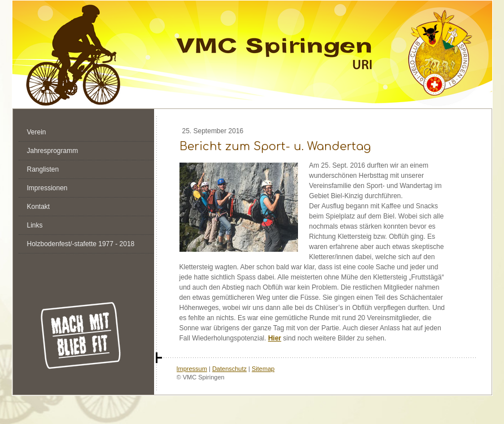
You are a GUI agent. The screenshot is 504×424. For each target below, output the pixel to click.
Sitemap (263, 369)
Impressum (192, 369)
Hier (275, 338)
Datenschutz (229, 369)
